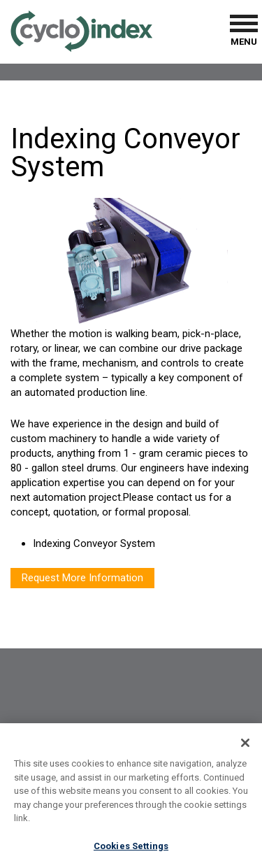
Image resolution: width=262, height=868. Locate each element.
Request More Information (82, 578)
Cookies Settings (131, 849)
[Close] (245, 746)
